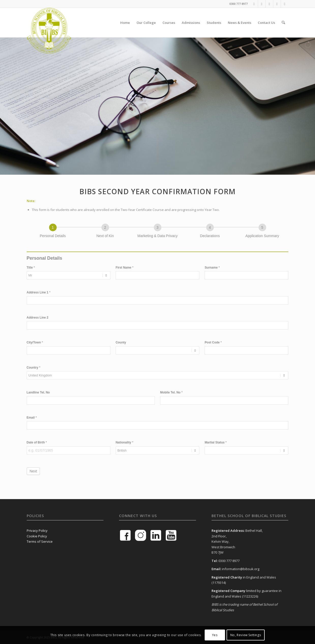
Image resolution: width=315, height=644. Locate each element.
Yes (215, 635)
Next (33, 471)
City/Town (35, 342)
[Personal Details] (53, 227)
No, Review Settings (246, 635)
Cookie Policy (37, 536)
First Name (125, 267)
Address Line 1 (39, 292)
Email (32, 417)
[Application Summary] (262, 227)
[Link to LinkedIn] (269, 4)
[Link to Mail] (285, 4)
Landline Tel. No (38, 392)
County (121, 342)
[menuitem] (125, 23)
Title (31, 267)
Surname (212, 267)
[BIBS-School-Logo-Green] (49, 23)
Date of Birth (37, 442)
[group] (158, 232)
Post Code (213, 342)
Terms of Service (40, 541)
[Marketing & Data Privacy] (158, 227)
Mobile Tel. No (171, 392)
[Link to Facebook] (254, 4)
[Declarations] (210, 227)
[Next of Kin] (105, 227)
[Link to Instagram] (277, 4)
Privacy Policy (37, 531)
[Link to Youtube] (262, 4)
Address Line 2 (38, 318)
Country (34, 367)
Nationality (125, 442)
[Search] (283, 23)
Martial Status (216, 442)
